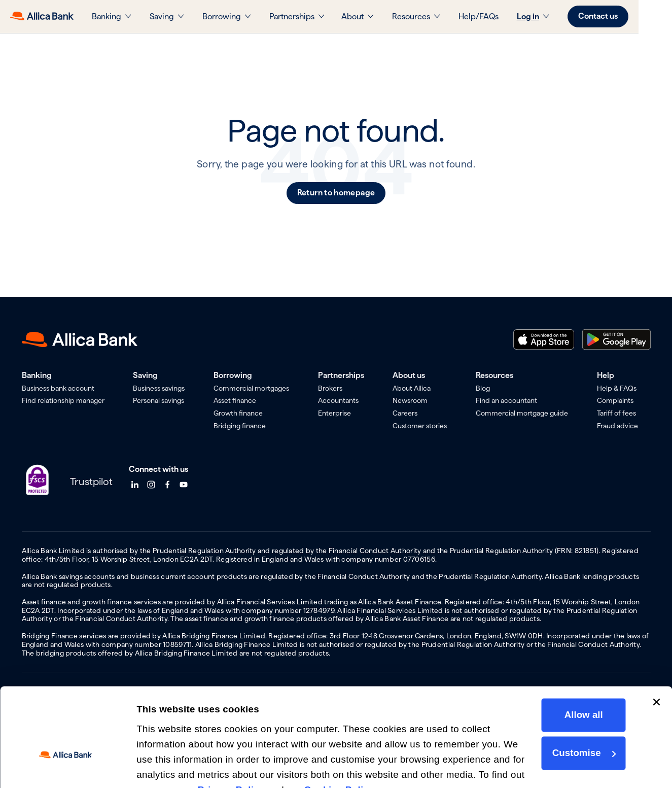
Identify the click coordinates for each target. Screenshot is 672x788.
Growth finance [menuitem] (238, 413)
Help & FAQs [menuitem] (617, 388)
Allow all (583, 656)
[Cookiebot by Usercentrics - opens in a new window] (66, 767)
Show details (166, 766)
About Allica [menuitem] (412, 388)
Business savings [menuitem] (159, 388)
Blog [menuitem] (483, 388)
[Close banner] (656, 643)
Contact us (620, 16)
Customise (583, 694)
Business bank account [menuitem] (58, 388)
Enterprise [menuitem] (334, 413)
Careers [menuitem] (405, 413)
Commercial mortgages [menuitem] (251, 388)
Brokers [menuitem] (330, 388)
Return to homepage (336, 193)
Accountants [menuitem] (338, 400)
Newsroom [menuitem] (410, 400)
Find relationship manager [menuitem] (63, 400)
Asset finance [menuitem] (235, 400)
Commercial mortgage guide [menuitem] (522, 413)
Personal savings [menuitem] (158, 400)
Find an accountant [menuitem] (506, 400)
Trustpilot (91, 482)
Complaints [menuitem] (615, 400)
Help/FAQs (501, 16)
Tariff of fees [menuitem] (616, 413)
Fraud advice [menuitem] (617, 426)
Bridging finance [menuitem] (240, 426)
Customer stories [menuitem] (420, 426)
